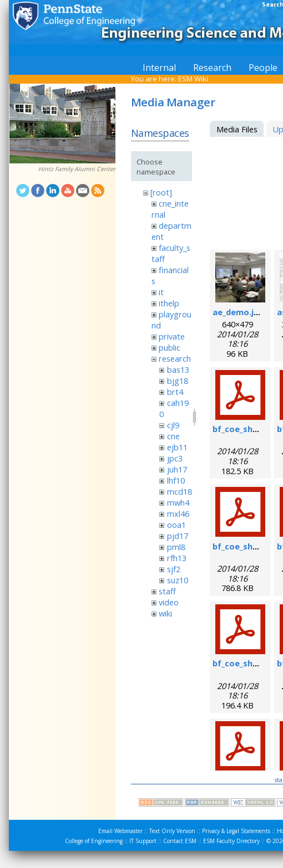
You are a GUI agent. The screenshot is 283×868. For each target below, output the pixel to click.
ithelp (169, 303)
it (161, 292)
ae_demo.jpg (238, 312)
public (170, 347)
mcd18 (180, 491)
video (169, 602)
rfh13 (177, 558)
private (172, 336)
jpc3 (175, 458)
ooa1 (176, 525)
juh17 (177, 469)
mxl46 (178, 513)
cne (173, 436)
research (175, 358)
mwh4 (178, 502)
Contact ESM (180, 841)
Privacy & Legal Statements (236, 831)
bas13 (178, 369)
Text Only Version (172, 831)
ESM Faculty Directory (231, 841)
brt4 (175, 392)
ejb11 (177, 447)
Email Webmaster (120, 831)
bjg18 (178, 381)
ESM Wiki (193, 79)
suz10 (178, 580)
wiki (165, 613)
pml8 (176, 547)
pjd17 (178, 536)
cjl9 (173, 425)
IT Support (143, 841)
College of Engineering (94, 841)
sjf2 (174, 569)
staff (167, 591)
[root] (161, 192)
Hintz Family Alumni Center (77, 169)
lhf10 (176, 480)
